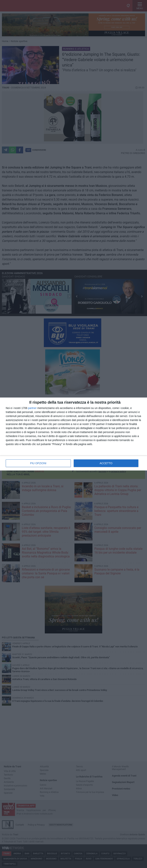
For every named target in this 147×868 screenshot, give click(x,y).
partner (32, 408)
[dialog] (73, 434)
